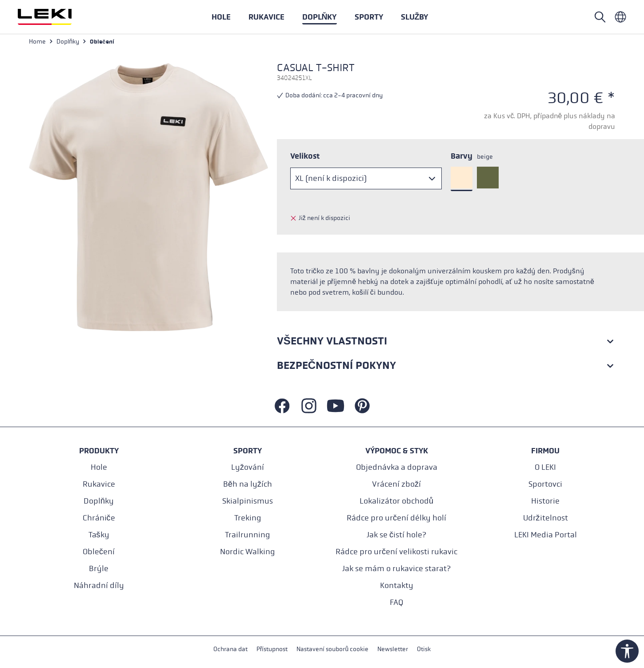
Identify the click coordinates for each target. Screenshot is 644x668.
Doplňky (99, 501)
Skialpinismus (248, 501)
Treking (248, 518)
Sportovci (545, 484)
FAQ (396, 602)
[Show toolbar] (627, 651)
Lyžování (248, 467)
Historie (545, 501)
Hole (99, 467)
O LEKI (545, 467)
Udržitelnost (546, 518)
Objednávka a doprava (397, 467)
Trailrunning (248, 535)
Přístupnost (272, 650)
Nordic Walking (248, 552)
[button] (369, 17)
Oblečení (99, 552)
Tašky (99, 535)
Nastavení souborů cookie (332, 650)
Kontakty (397, 586)
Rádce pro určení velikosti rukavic (396, 552)
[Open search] (600, 17)
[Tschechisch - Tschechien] (620, 17)
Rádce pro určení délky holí (396, 518)
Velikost (305, 157)
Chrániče (99, 518)
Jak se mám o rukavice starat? (396, 569)
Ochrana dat (230, 650)
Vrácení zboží (396, 484)
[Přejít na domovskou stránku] (54, 17)
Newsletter (393, 650)
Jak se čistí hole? (396, 535)
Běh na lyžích (248, 484)
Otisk (424, 650)
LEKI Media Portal (546, 535)
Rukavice (99, 484)
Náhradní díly (99, 586)
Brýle (99, 569)
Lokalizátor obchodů (396, 501)
